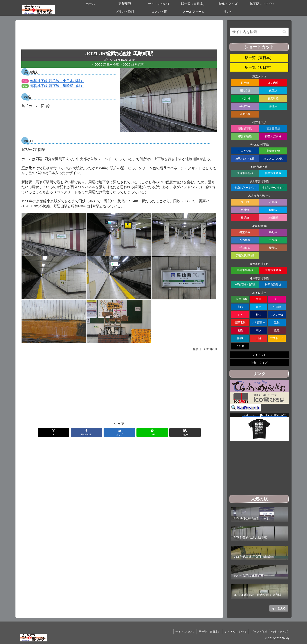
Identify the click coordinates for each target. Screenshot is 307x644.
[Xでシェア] (53, 432)
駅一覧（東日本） (259, 58)
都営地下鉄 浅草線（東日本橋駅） (53, 81)
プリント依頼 (259, 632)
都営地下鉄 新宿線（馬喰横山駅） (53, 86)
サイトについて (185, 632)
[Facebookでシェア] (86, 432)
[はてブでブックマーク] (119, 432)
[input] (259, 32)
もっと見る (279, 608)
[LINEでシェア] (152, 432)
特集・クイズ (280, 632)
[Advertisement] (119, 36)
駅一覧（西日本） (259, 67)
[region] (259, 427)
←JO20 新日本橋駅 (105, 65)
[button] (185, 432)
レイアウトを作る (236, 632)
